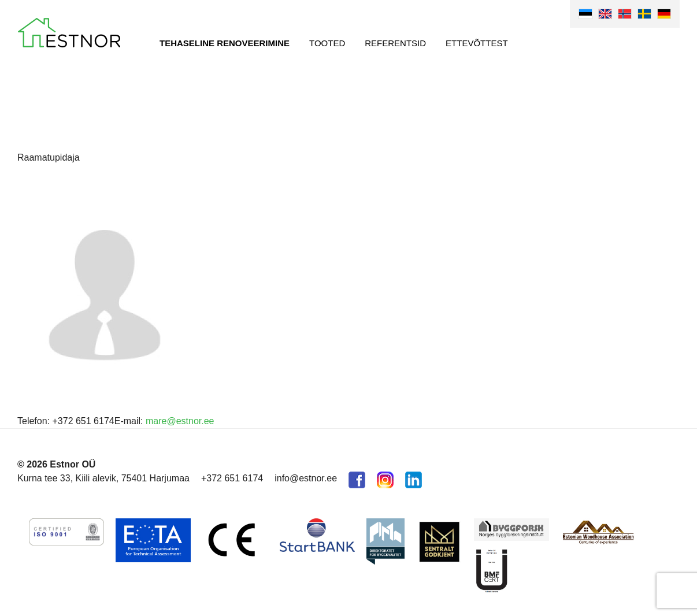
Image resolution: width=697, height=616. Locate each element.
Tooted (327, 43)
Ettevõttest (477, 43)
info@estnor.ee (306, 478)
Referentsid (395, 43)
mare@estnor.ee (180, 421)
